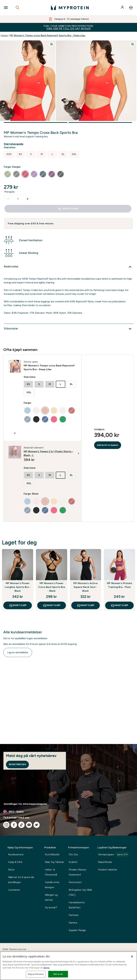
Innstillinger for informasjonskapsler (26, 804)
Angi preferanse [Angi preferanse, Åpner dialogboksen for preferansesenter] (36, 974)
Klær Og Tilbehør (54, 862)
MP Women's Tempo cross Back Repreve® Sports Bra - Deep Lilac (48, 35)
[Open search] (17, 8)
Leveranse (14, 890)
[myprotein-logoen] (70, 8)
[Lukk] (132, 956)
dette (47, 968)
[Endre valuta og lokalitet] (68, 812)
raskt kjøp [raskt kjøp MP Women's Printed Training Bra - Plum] (119, 605)
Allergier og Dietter (51, 897)
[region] (68, 966)
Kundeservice (16, 854)
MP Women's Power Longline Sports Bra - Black (18, 587)
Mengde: (10, 192)
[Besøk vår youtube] (29, 825)
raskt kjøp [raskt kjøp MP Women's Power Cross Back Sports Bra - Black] (52, 605)
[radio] (9, 154)
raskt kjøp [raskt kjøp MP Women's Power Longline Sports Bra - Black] (18, 605)
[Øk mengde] (28, 199)
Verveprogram (113, 854)
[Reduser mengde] (8, 199)
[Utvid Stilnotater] (68, 329)
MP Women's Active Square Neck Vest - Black (85, 587)
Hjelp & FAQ (15, 862)
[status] (18, 199)
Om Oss (73, 854)
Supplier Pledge (77, 930)
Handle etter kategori (52, 885)
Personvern (75, 882)
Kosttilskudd (52, 854)
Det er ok (58, 974)
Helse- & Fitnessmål (51, 872)
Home (4, 35)
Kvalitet (73, 862)
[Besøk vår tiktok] (21, 825)
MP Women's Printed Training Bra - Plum (119, 585)
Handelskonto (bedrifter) (77, 905)
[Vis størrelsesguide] (14, 144)
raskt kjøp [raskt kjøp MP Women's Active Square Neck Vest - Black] (85, 605)
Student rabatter (108, 870)
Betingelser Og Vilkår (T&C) (80, 892)
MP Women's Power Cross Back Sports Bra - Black (52, 587)
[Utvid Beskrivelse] (68, 267)
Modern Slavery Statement (77, 872)
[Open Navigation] (6, 8)
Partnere (74, 915)
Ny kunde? (51, 907)
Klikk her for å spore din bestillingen (21, 880)
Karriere (73, 923)
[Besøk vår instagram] (6, 825)
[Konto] (123, 8)
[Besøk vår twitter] (37, 825)
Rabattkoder (105, 862)
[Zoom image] (52, 44)
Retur (11, 870)
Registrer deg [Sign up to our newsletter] (17, 764)
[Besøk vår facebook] (14, 825)
